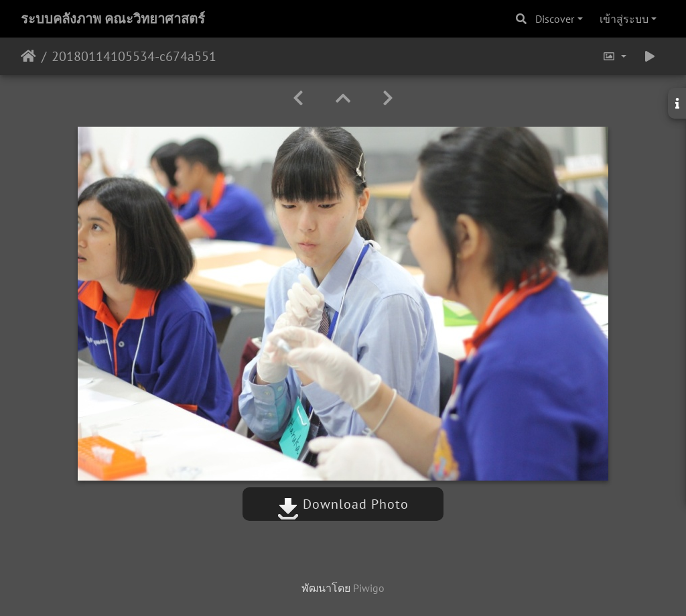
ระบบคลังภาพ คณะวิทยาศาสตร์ (113, 19)
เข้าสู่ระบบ (624, 19)
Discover (555, 19)
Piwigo (369, 588)
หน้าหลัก (28, 56)
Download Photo (343, 504)
